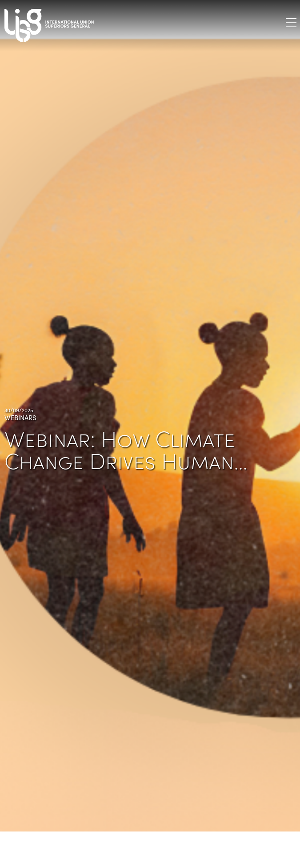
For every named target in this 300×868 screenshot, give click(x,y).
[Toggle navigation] (291, 22)
